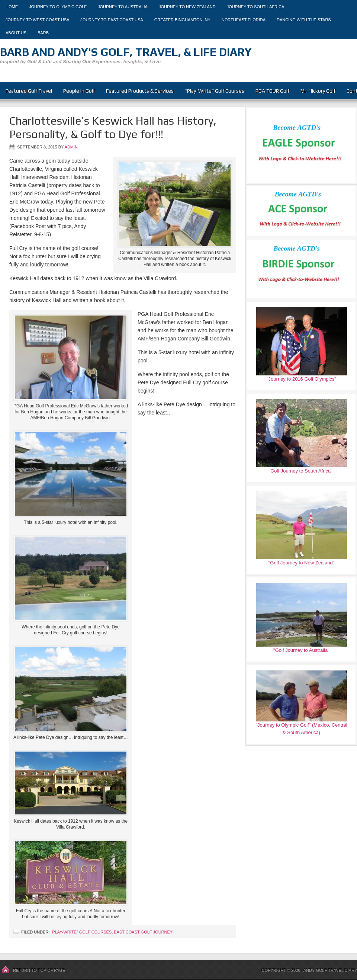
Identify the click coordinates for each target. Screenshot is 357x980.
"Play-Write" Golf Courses (81, 932)
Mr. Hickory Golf (318, 91)
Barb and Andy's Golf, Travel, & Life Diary (126, 52)
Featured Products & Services (140, 91)
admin (71, 147)
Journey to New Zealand (187, 7)
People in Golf (79, 91)
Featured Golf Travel (29, 91)
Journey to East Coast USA (112, 20)
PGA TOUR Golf (272, 91)
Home (12, 7)
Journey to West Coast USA (37, 20)
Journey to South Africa (256, 7)
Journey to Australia (123, 7)
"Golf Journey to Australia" (301, 650)
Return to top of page (39, 970)
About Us (16, 33)
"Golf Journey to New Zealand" (302, 563)
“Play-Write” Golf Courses (215, 91)
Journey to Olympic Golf (58, 7)
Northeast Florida (244, 20)
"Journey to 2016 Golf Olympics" (301, 379)
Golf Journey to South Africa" (301, 471)
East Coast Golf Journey (143, 932)
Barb (43, 33)
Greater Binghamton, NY (182, 20)
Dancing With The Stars (304, 20)
